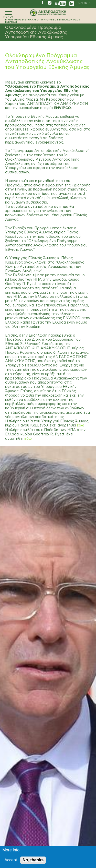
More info (11, 851)
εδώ (81, 425)
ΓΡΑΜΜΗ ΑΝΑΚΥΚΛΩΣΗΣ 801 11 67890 (8, 3)
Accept (11, 861)
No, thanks (33, 861)
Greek (83, 3)
